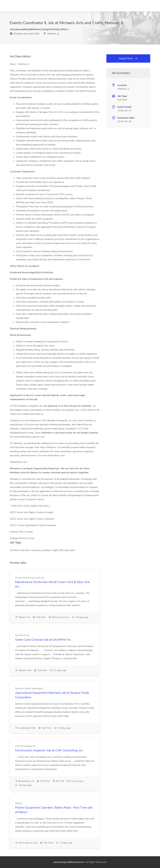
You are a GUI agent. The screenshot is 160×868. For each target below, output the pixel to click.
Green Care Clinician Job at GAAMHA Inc (43, 640)
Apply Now (128, 58)
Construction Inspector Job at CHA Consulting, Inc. (49, 750)
